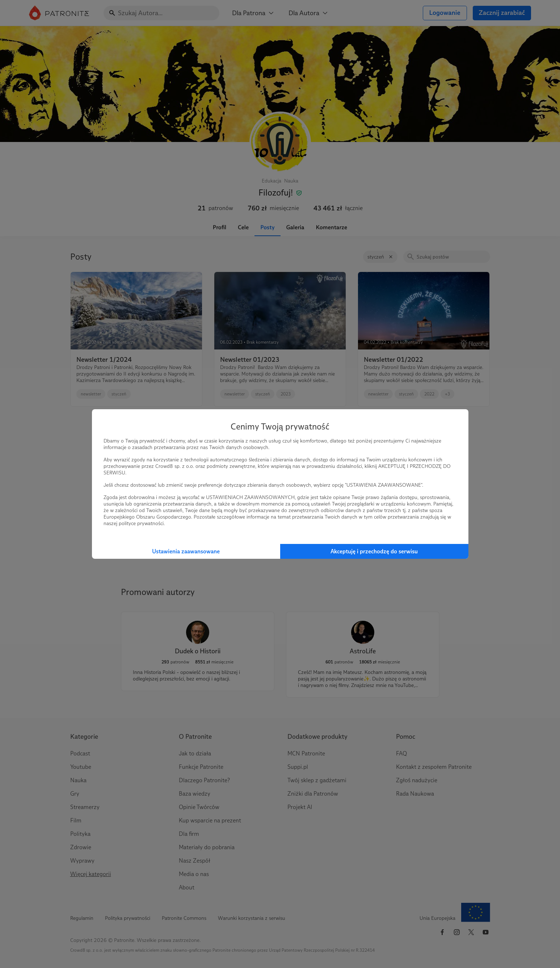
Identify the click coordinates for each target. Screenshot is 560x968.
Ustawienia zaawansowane (186, 551)
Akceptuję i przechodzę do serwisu (374, 551)
